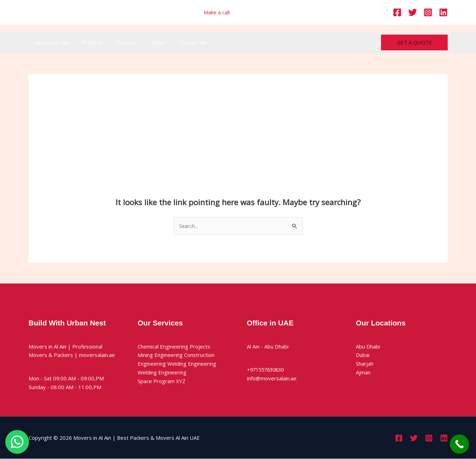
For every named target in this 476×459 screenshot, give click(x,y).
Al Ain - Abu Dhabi (268, 346)
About (146, 42)
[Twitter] (413, 12)
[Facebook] (397, 12)
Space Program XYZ (162, 381)
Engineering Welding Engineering (177, 364)
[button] (414, 42)
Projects (87, 42)
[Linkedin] (443, 12)
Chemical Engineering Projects (174, 346)
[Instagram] (428, 12)
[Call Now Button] (459, 444)
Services (118, 42)
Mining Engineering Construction (176, 355)
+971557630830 (252, 12)
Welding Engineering (162, 373)
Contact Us (177, 42)
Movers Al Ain (50, 42)
